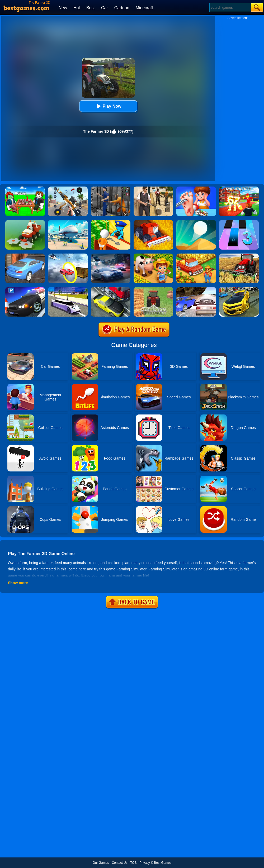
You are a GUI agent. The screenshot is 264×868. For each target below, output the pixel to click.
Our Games (101, 863)
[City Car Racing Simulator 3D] (111, 255)
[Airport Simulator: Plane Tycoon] (68, 222)
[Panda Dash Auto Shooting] (68, 188)
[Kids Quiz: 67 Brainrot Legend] (239, 188)
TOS (133, 863)
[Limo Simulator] (68, 289)
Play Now (108, 106)
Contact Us (119, 863)
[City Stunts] (25, 255)
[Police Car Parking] (25, 289)
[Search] (230, 8)
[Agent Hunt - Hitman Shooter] (153, 188)
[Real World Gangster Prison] (111, 188)
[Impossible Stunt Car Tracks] (68, 255)
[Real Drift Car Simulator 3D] (239, 289)
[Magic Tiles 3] (239, 222)
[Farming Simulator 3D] (153, 222)
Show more (18, 583)
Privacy (145, 863)
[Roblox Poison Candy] (25, 188)
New (63, 8)
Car (105, 8)
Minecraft (144, 8)
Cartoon (122, 8)
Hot (77, 8)
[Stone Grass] (25, 222)
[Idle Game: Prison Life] (111, 222)
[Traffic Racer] (111, 289)
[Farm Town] (196, 255)
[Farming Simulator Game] (239, 255)
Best (91, 8)
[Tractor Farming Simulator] (153, 289)
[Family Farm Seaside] (153, 255)
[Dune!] (196, 222)
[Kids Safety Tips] (196, 188)
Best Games (163, 863)
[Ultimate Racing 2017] (196, 289)
